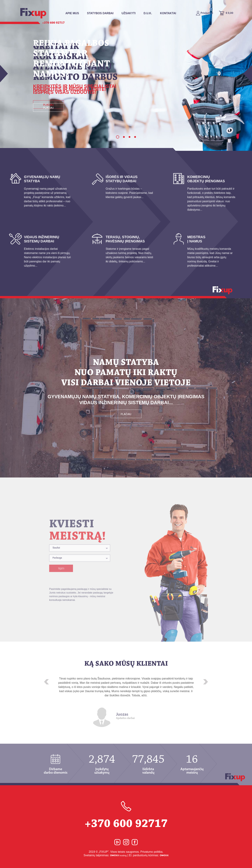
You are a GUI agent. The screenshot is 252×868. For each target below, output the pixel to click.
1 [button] (118, 137)
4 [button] (135, 137)
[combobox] (81, 569)
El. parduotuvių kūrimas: (149, 855)
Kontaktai (168, 13)
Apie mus (72, 13)
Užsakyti (128, 13)
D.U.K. (148, 13)
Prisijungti (204, 13)
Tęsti (68, 583)
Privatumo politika (151, 852)
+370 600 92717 (126, 815)
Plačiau (48, 108)
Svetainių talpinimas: (105, 855)
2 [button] (124, 137)
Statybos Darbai (100, 13)
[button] (46, 682)
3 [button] (129, 137)
